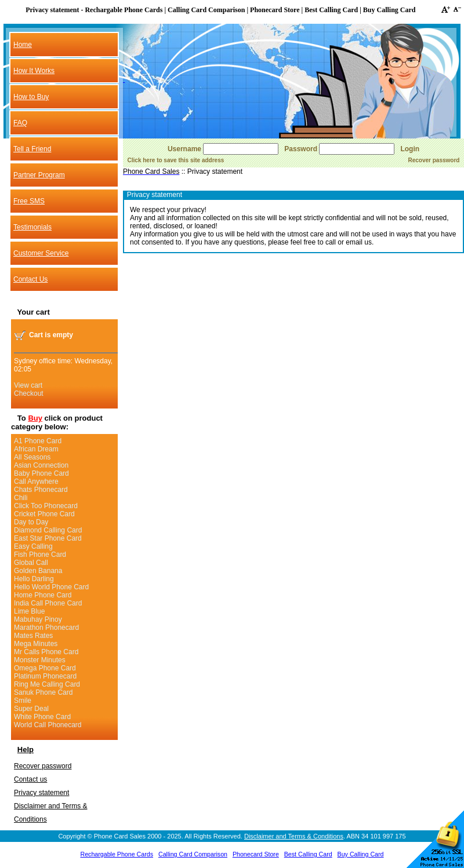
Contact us (30, 779)
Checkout (29, 393)
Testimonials (32, 227)
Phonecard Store (256, 854)
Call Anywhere (36, 482)
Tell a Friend (32, 149)
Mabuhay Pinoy (38, 619)
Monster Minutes (40, 660)
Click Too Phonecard (46, 506)
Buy (35, 418)
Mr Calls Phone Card (46, 652)
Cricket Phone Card (44, 514)
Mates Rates (33, 636)
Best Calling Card (308, 854)
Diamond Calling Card (48, 530)
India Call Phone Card (48, 603)
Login (410, 149)
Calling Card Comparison (193, 854)
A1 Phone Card (38, 441)
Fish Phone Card (40, 555)
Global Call (31, 563)
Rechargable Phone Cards (117, 854)
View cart (28, 385)
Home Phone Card (43, 595)
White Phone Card (42, 717)
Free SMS (29, 201)
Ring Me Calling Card (47, 684)
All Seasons (32, 457)
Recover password (43, 766)
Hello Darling (34, 579)
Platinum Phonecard (45, 676)
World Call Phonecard (48, 725)
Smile (23, 701)
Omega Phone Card (45, 668)
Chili (21, 498)
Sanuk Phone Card (43, 692)
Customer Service (41, 253)
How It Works (34, 71)
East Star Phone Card (48, 538)
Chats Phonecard (41, 490)
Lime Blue (29, 611)
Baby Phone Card (41, 473)
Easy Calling (33, 546)
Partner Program (39, 175)
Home (23, 45)
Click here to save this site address (176, 160)
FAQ (20, 123)
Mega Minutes (36, 644)
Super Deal (31, 709)
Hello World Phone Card (51, 587)
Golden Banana (38, 571)
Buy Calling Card (361, 854)
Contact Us (30, 279)
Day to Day (31, 522)
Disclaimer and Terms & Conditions (294, 836)
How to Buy (31, 97)
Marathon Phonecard (46, 628)
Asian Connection (41, 465)
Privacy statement (41, 793)
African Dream (36, 449)
